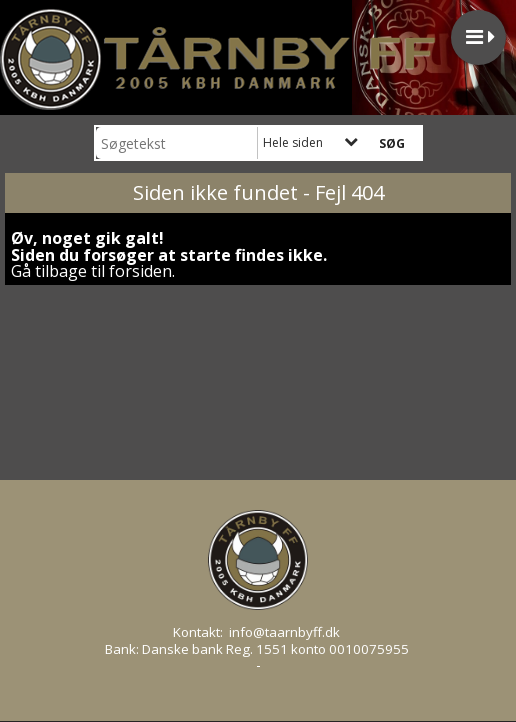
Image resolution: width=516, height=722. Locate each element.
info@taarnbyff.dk (284, 632)
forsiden (140, 271)
